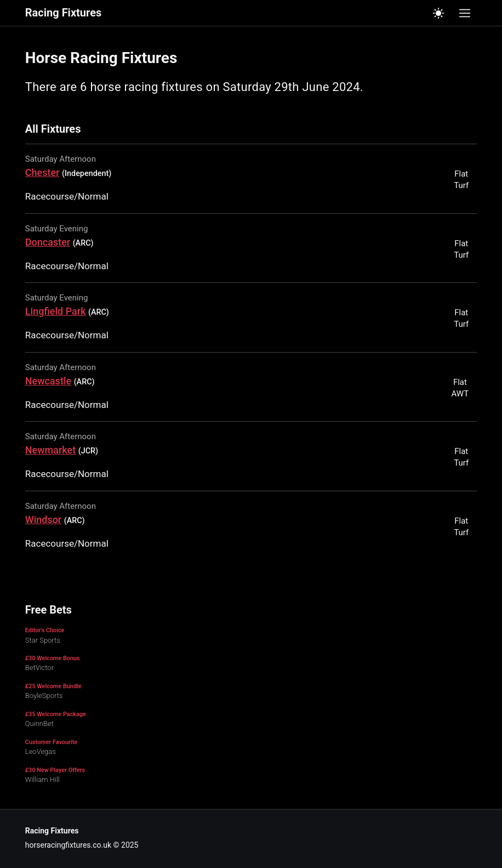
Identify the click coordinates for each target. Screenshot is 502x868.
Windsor (43, 520)
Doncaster (48, 242)
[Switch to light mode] (438, 13)
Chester (42, 172)
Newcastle (48, 381)
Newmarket (50, 450)
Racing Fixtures (63, 13)
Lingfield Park (56, 311)
